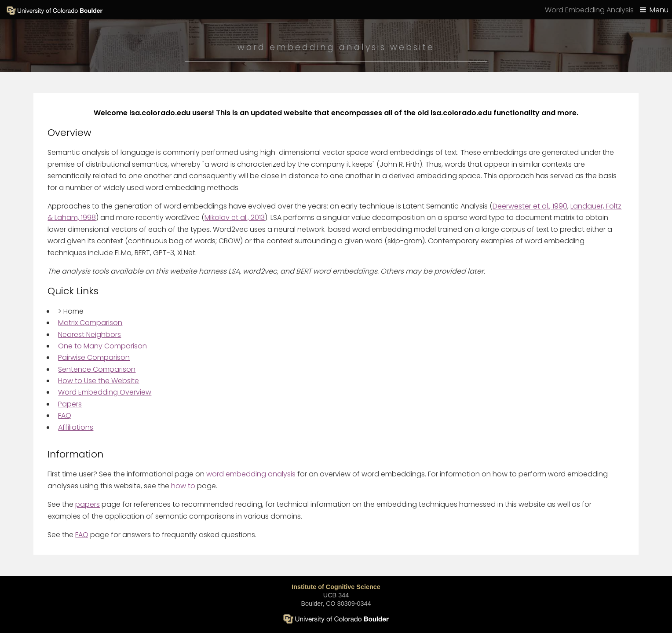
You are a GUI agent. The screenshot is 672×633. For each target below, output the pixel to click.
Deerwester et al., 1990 (530, 206)
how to (183, 486)
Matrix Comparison (90, 323)
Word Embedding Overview (105, 392)
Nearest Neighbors (89, 335)
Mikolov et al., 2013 (235, 218)
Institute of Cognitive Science (336, 587)
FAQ (65, 415)
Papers (70, 404)
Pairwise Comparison (94, 357)
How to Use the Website (99, 381)
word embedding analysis (251, 474)
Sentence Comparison (97, 369)
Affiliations (76, 427)
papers (88, 504)
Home (71, 311)
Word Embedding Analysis (589, 10)
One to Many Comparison (102, 346)
